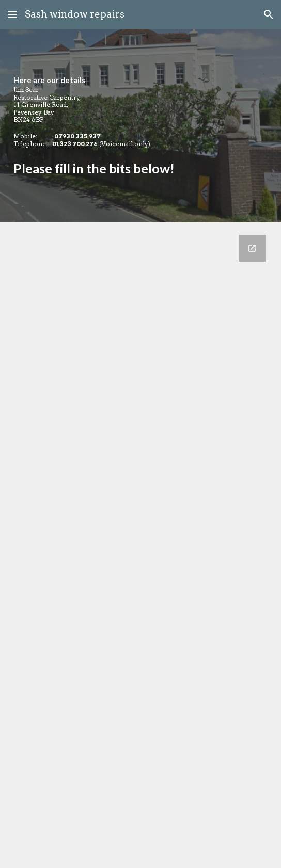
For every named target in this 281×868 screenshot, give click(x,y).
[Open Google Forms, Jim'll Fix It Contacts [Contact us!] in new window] (252, 248)
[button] (12, 14)
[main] (140, 126)
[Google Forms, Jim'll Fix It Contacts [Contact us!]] (140, 545)
